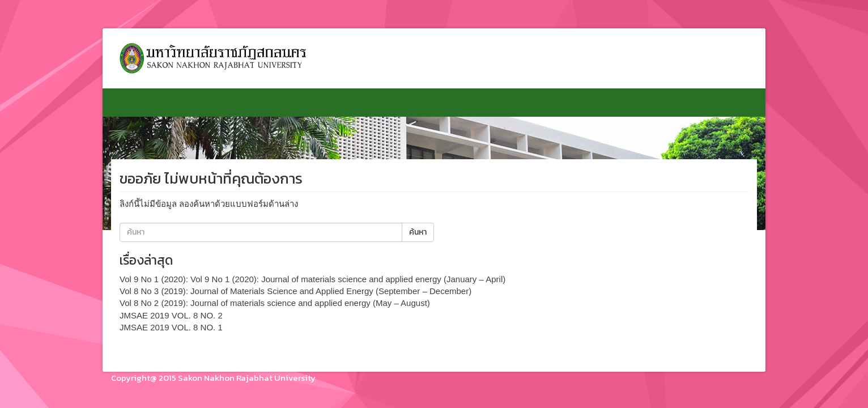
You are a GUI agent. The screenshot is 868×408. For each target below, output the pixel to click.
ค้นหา (418, 232)
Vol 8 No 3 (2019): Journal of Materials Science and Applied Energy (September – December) (295, 291)
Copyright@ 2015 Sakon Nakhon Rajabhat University (213, 378)
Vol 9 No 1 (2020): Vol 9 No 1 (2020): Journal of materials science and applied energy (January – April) (312, 279)
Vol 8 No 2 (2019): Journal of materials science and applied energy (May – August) (275, 303)
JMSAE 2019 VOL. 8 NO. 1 (171, 327)
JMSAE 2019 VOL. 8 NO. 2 (171, 315)
